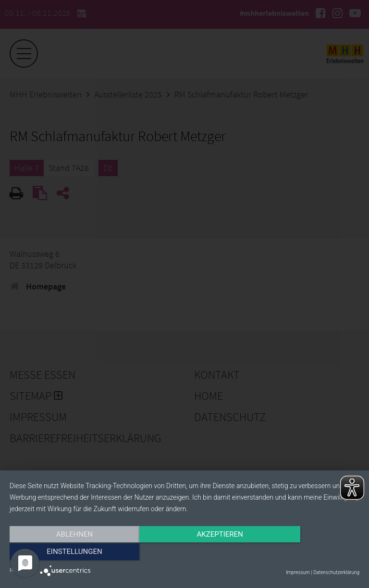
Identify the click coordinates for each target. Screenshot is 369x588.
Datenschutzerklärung (336, 572)
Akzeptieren (184, 553)
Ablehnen (62, 553)
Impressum (298, 572)
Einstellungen (307, 553)
